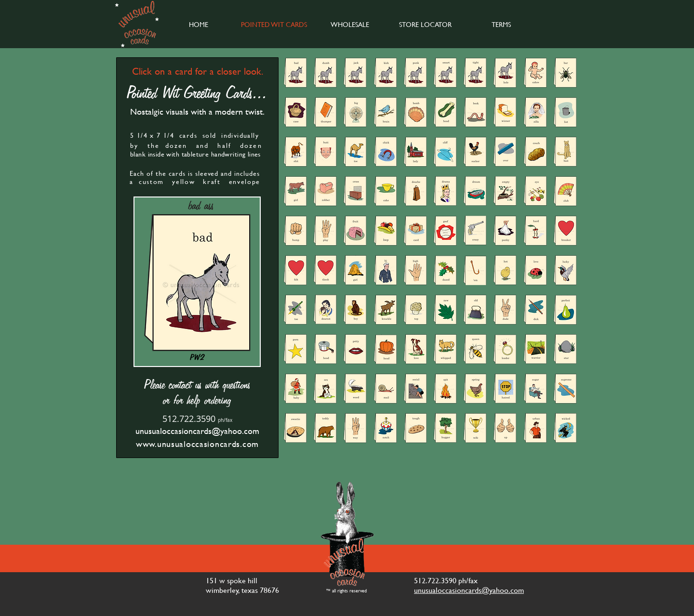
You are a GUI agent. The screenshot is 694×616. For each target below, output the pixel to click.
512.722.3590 (189, 419)
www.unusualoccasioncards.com (197, 444)
